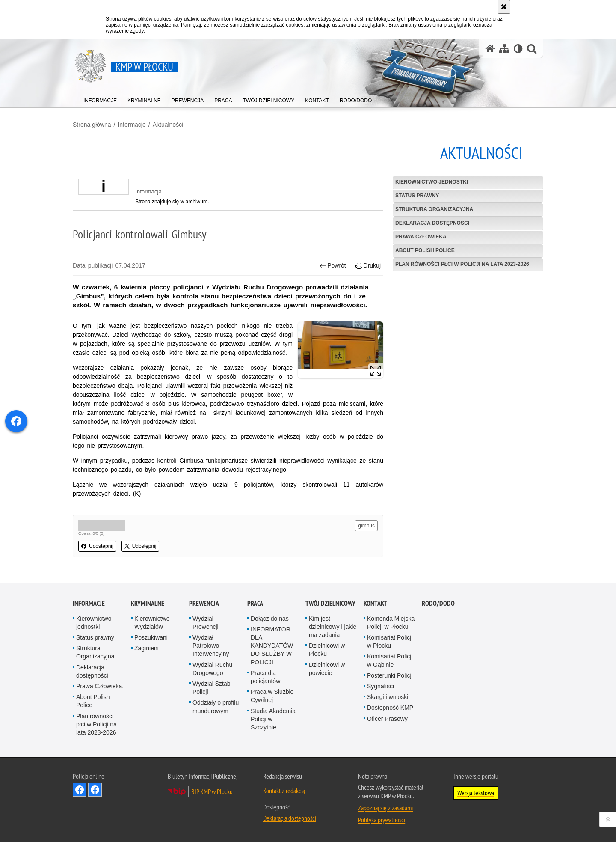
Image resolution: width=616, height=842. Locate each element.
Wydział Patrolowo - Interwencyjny (211, 646)
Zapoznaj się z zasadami (385, 808)
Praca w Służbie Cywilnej (272, 696)
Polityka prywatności (382, 820)
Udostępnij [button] (97, 546)
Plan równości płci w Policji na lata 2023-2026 (462, 264)
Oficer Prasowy (387, 719)
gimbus (366, 526)
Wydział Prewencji (206, 623)
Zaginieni (147, 648)
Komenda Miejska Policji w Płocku (391, 623)
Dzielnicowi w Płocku (327, 650)
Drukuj (368, 266)
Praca (255, 603)
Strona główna (92, 125)
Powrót (333, 266)
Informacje (132, 125)
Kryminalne (148, 603)
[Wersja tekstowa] (518, 49)
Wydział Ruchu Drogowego (212, 669)
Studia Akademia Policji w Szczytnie (273, 719)
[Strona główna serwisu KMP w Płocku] (490, 49)
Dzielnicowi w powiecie (327, 669)
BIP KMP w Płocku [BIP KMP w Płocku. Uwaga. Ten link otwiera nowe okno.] (212, 791)
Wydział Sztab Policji (212, 688)
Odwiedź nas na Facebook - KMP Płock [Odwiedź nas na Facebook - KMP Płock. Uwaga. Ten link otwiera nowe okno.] (80, 790)
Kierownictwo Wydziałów (152, 623)
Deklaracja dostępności (432, 223)
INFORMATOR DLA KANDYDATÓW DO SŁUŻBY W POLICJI (272, 646)
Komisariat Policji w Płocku (390, 641)
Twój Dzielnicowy (330, 603)
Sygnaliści (381, 686)
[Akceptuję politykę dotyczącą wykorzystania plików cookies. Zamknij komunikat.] (504, 7)
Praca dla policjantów (265, 677)
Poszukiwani (151, 637)
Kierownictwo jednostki (432, 182)
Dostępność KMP (390, 708)
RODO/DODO (438, 603)
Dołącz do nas (270, 619)
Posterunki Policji (390, 675)
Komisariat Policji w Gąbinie (390, 660)
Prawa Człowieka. (422, 237)
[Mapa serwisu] (504, 49)
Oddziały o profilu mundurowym (216, 707)
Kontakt (375, 603)
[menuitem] (100, 99)
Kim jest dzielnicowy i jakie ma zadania (333, 627)
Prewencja (204, 603)
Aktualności (168, 125)
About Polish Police (425, 250)
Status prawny (417, 196)
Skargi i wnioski (388, 697)
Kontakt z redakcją (284, 791)
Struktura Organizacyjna (434, 209)
